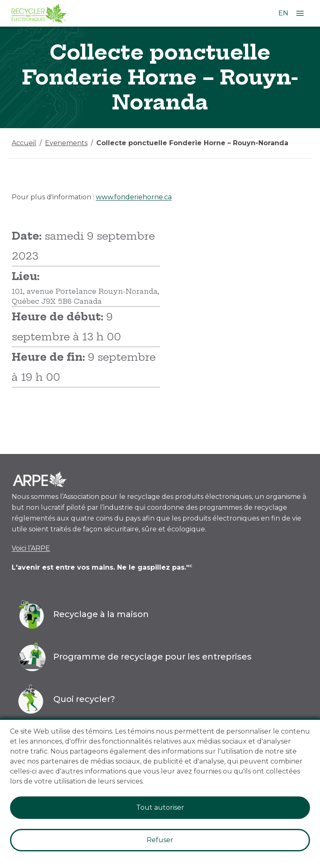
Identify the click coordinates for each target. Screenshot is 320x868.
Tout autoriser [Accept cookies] (160, 807)
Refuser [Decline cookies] (160, 840)
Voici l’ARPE (31, 548)
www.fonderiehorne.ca (134, 197)
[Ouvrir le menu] (300, 13)
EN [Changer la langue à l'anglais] (283, 13)
